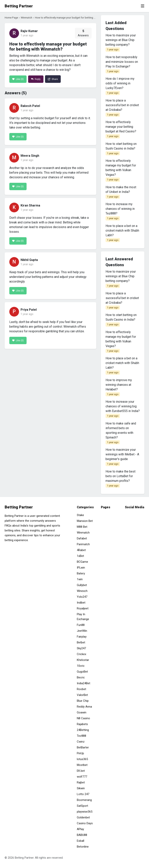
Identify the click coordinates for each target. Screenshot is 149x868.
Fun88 (81, 625)
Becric (81, 677)
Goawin (82, 712)
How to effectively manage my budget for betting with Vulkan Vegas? (121, 170)
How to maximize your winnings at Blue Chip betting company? (121, 43)
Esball (81, 841)
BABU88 (82, 835)
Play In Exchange (83, 617)
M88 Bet (82, 527)
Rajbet (81, 782)
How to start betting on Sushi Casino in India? (121, 149)
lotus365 (82, 759)
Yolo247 (82, 597)
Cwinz (81, 742)
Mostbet (82, 765)
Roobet (81, 689)
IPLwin (81, 568)
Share (53, 79)
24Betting (83, 730)
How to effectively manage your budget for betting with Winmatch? (73, 17)
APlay (80, 829)
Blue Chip (83, 701)
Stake (80, 515)
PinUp (80, 753)
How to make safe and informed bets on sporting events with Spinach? (121, 433)
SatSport (82, 806)
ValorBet (82, 695)
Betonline (83, 847)
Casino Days (85, 823)
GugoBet (82, 672)
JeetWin (82, 631)
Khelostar (83, 660)
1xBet (80, 556)
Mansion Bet (85, 521)
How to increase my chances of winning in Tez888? (120, 211)
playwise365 (85, 812)
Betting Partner (19, 6)
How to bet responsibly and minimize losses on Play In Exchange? (122, 64)
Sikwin (81, 788)
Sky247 (81, 648)
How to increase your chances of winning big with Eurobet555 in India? (123, 409)
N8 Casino (83, 718)
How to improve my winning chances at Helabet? (119, 387)
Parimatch (83, 544)
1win (80, 579)
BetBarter (83, 747)
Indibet (81, 603)
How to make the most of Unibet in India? (121, 192)
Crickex (81, 654)
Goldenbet (83, 817)
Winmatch (26, 17)
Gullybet (82, 585)
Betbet (81, 642)
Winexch (82, 591)
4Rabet (81, 550)
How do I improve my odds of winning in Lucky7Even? (120, 86)
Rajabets (82, 724)
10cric (81, 666)
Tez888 (81, 736)
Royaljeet (83, 608)
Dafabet (82, 538)
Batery (81, 573)
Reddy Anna (84, 707)
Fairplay (82, 637)
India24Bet (84, 683)
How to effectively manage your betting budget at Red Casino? (121, 129)
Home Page (11, 17)
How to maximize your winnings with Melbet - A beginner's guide (122, 457)
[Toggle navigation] (143, 6)
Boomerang (84, 800)
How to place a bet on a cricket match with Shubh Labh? (122, 233)
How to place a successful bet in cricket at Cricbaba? (122, 108)
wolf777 (82, 777)
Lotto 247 (83, 794)
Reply (36, 79)
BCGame (82, 562)
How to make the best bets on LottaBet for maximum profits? (120, 479)
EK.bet (81, 771)
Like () (18, 79)
